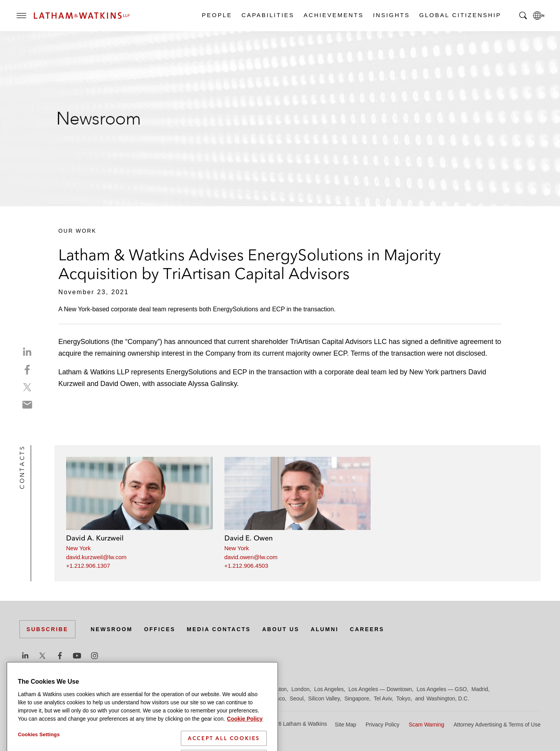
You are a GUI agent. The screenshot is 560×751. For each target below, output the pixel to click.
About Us (281, 629)
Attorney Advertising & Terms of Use (497, 725)
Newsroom (112, 629)
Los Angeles (329, 689)
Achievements (333, 15)
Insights (391, 15)
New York (78, 548)
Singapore (357, 698)
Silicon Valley (324, 698)
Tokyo (403, 698)
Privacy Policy (382, 725)
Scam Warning (426, 725)
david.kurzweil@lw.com (96, 557)
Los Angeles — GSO (442, 689)
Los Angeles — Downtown (380, 689)
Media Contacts (219, 629)
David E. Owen (248, 538)
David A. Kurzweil (95, 538)
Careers (367, 629)
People (217, 15)
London (300, 689)
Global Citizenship (460, 15)
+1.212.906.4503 (246, 566)
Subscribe (47, 629)
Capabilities (268, 15)
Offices (160, 629)
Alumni (325, 629)
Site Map (346, 725)
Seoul (297, 698)
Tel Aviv (383, 698)
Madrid (480, 689)
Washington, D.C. (448, 698)
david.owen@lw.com (251, 557)
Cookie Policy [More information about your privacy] (245, 734)
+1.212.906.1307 (88, 566)
